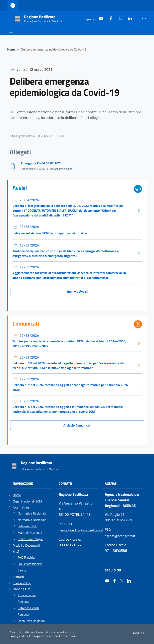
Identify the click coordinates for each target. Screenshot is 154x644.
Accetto (139, 633)
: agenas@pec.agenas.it (120, 533)
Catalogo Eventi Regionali (28, 611)
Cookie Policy (22, 583)
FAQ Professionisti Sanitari (30, 567)
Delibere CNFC (27, 526)
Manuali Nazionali (30, 533)
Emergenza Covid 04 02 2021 (41, 163)
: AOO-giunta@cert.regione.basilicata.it (77, 527)
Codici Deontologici (30, 539)
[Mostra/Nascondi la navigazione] (11, 31)
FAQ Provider (27, 557)
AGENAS (111, 483)
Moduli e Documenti (26, 545)
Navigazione (23, 483)
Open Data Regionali (32, 621)
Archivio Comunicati (77, 425)
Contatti (18, 577)
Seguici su (113, 570)
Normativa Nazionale (32, 520)
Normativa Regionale (32, 513)
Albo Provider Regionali (27, 598)
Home (11, 49)
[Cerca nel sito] (144, 19)
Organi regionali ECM (27, 501)
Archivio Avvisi (77, 291)
